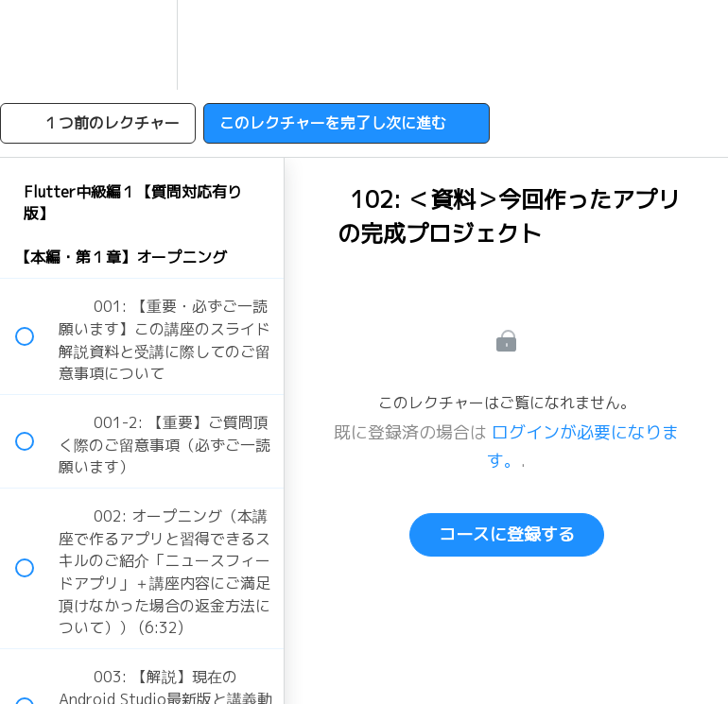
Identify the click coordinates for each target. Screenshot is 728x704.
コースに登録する (507, 534)
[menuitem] (142, 45)
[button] (35, 45)
